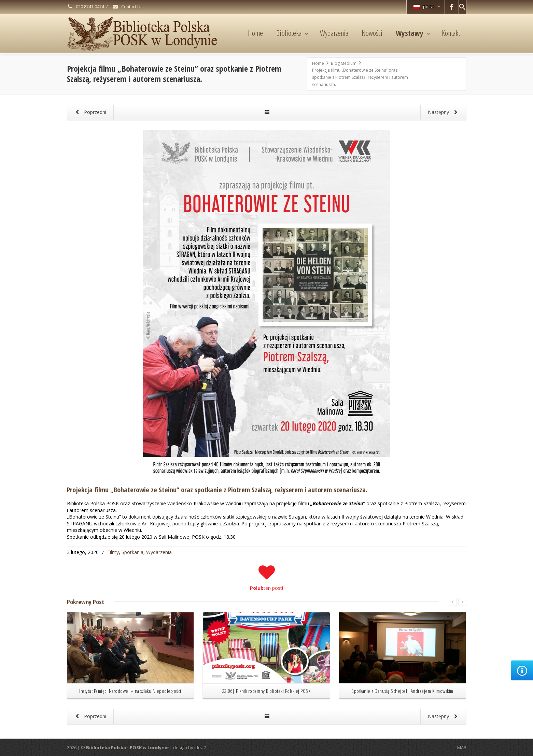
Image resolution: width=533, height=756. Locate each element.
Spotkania (132, 552)
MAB (462, 747)
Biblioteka (292, 33)
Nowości (372, 33)
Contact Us (127, 7)
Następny (444, 112)
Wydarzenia (334, 33)
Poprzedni (90, 112)
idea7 (200, 747)
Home (255, 33)
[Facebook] (452, 7)
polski (427, 7)
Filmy (113, 552)
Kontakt (451, 33)
